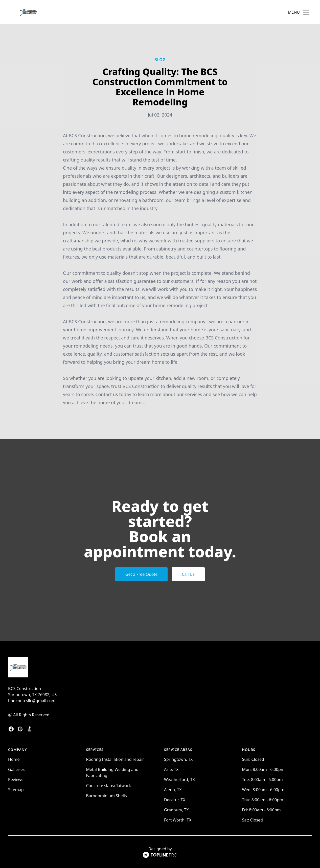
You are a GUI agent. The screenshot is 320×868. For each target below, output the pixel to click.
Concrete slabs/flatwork (109, 786)
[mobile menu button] (306, 12)
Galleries (16, 769)
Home (14, 759)
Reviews (16, 780)
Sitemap (16, 790)
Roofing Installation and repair (115, 759)
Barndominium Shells (107, 796)
